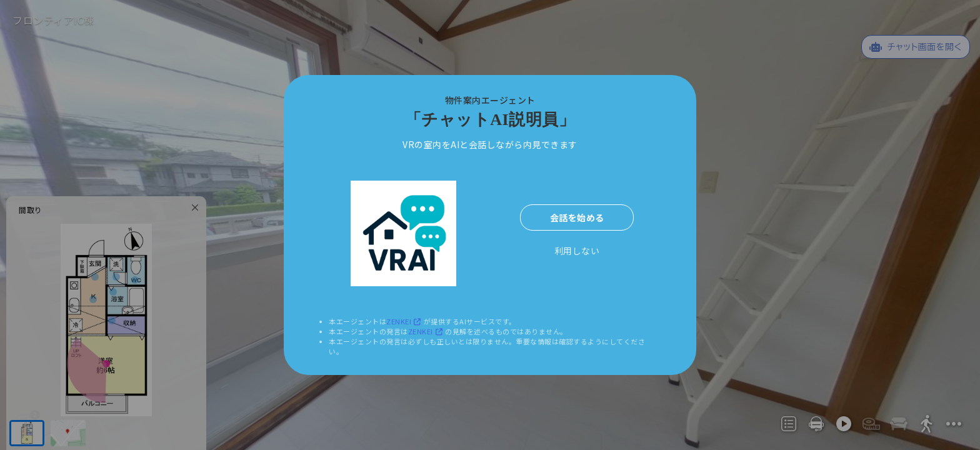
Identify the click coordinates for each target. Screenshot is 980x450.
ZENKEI (405, 321)
